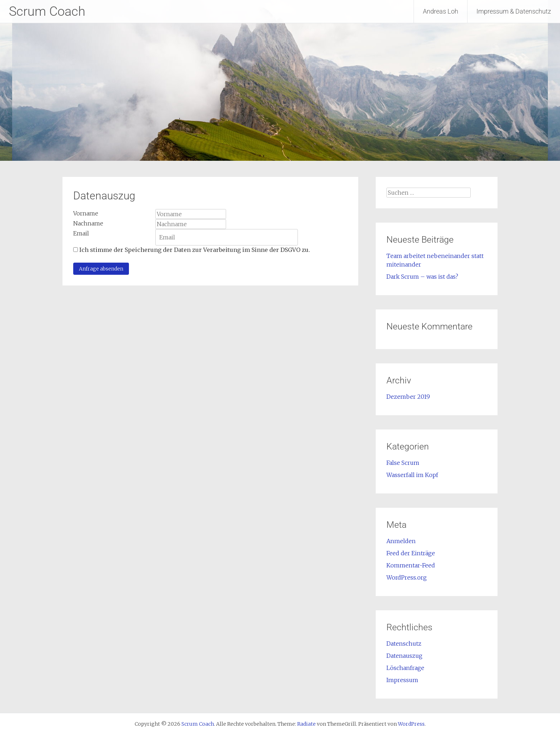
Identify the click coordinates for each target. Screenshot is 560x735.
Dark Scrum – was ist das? (422, 277)
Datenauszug (404, 656)
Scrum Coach (47, 11)
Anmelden (401, 541)
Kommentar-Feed (411, 565)
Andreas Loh (441, 11)
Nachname (88, 223)
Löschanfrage (405, 668)
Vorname (86, 213)
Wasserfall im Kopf (412, 475)
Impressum (402, 680)
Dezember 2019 (408, 397)
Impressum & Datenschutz (514, 11)
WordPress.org (407, 577)
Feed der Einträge (411, 553)
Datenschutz (404, 644)
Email (81, 233)
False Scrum (403, 463)
